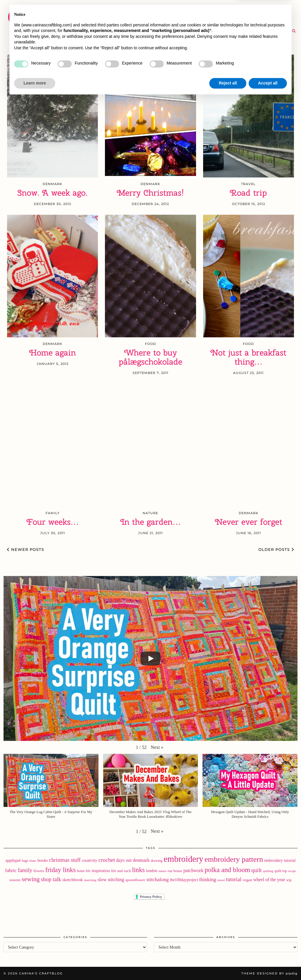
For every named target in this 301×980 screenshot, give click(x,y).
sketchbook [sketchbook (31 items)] (73, 880)
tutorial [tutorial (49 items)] (234, 879)
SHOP (170, 20)
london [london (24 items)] (151, 871)
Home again (52, 353)
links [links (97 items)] (138, 870)
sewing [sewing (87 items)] (31, 879)
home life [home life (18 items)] (84, 871)
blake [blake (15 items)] (33, 861)
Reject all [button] (228, 964)
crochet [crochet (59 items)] (107, 860)
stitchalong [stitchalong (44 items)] (158, 880)
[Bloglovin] (272, 31)
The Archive (147, 31)
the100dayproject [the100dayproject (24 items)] (184, 880)
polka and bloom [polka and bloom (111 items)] (227, 870)
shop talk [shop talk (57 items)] (51, 879)
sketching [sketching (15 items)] (90, 880)
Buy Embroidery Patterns (189, 9)
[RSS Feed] (279, 31)
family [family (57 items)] (25, 870)
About (241, 9)
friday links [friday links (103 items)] (61, 870)
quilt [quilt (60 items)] (256, 870)
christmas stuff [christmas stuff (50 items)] (65, 860)
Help (258, 20)
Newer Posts (26, 549)
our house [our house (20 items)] (175, 871)
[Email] (287, 31)
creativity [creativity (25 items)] (90, 860)
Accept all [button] (268, 964)
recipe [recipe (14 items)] (292, 871)
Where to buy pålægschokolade (150, 357)
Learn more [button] (35, 964)
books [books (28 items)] (43, 860)
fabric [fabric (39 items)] (11, 870)
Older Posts (276, 549)
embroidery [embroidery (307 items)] (184, 859)
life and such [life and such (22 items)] (121, 871)
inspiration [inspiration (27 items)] (101, 871)
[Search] (294, 31)
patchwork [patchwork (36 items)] (193, 871)
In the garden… (150, 522)
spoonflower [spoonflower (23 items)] (135, 880)
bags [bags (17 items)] (25, 861)
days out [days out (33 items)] (124, 860)
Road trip (248, 193)
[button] (157, 747)
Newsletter (275, 9)
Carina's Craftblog (63, 16)
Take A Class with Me (214, 20)
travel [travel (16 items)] (221, 880)
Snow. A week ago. (52, 193)
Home (138, 9)
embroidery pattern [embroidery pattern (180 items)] (234, 859)
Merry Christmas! (150, 193)
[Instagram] (264, 31)
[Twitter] (257, 31)
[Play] (150, 659)
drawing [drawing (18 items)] (157, 861)
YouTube (142, 20)
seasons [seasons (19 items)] (15, 880)
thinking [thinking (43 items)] (208, 880)
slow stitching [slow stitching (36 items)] (111, 880)
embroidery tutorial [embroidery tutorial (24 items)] (280, 860)
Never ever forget (249, 522)
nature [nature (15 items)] (162, 871)
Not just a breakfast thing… (248, 357)
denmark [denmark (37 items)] (141, 860)
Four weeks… (53, 522)
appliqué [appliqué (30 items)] (13, 860)
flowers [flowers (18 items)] (39, 871)
